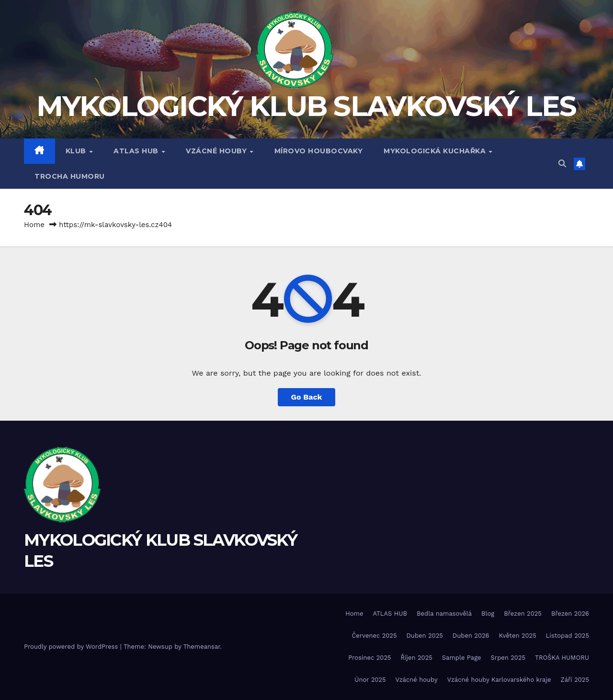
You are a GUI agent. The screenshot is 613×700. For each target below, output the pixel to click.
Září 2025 (575, 680)
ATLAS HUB (137, 151)
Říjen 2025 (417, 658)
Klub (77, 151)
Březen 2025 (523, 614)
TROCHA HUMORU (70, 176)
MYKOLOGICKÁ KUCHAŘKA (436, 151)
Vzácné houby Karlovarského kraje (499, 680)
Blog (488, 614)
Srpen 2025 (508, 658)
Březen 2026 (570, 614)
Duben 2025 (425, 636)
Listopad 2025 (568, 636)
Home (34, 225)
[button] (562, 164)
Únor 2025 (370, 680)
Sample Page (462, 658)
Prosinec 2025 (369, 658)
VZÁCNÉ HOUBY (217, 151)
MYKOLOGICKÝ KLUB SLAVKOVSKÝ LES (306, 106)
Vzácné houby (416, 680)
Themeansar (202, 647)
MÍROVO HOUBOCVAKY (319, 151)
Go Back (307, 397)
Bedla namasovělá (444, 614)
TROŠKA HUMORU (562, 658)
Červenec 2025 (374, 636)
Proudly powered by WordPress (72, 647)
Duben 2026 (471, 636)
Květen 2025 (518, 636)
